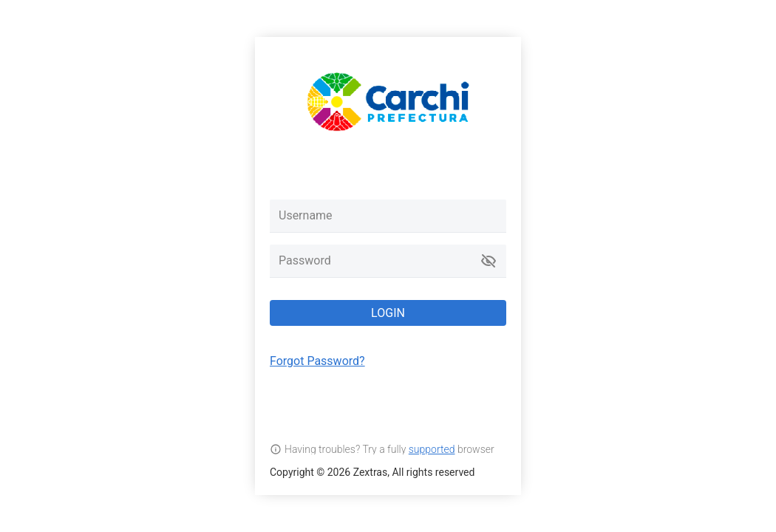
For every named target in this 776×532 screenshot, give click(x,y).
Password (305, 260)
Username (306, 215)
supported (432, 449)
